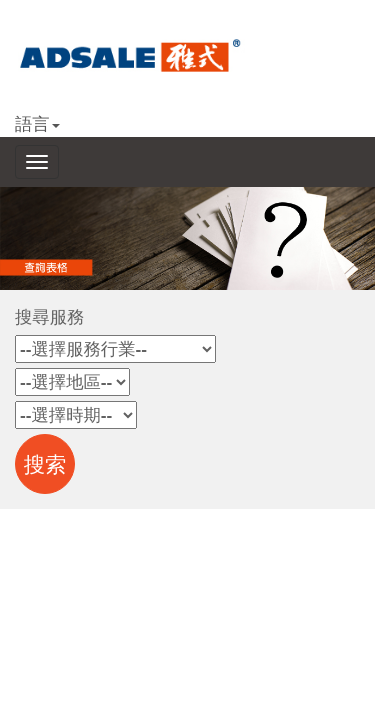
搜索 (45, 465)
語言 (37, 124)
